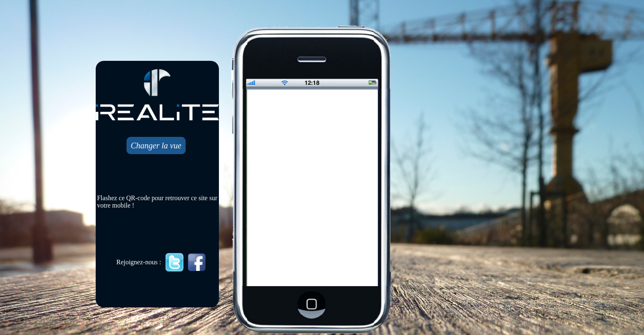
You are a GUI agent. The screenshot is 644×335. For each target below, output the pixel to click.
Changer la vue (156, 146)
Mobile (313, 188)
